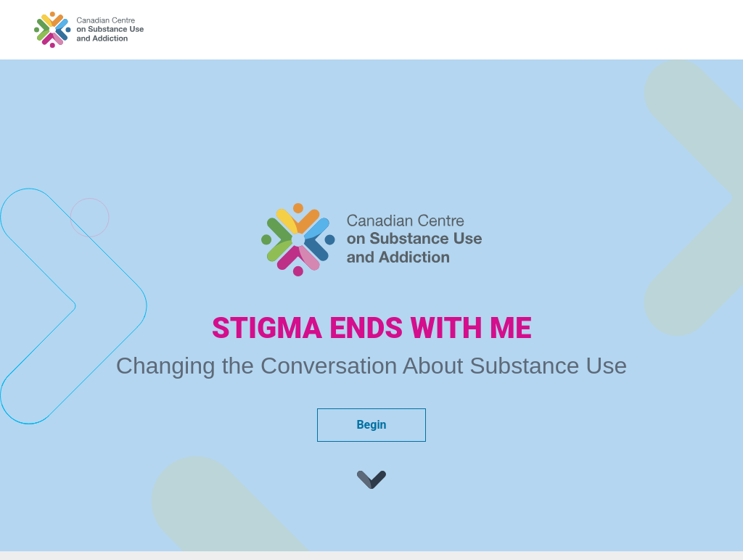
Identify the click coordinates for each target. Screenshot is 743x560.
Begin (371, 425)
